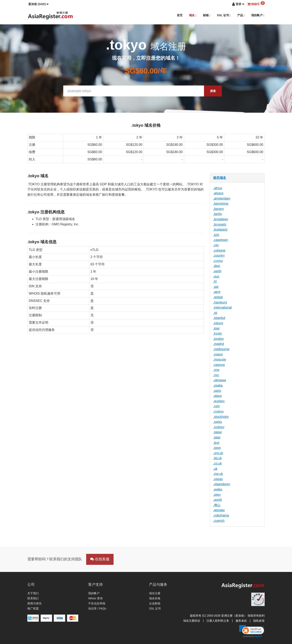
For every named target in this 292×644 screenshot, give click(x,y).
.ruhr (216, 406)
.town (217, 448)
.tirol (216, 443)
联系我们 (33, 598)
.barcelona (221, 204)
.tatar (217, 437)
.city (216, 245)
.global (218, 297)
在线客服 (100, 559)
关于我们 (33, 593)
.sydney (219, 427)
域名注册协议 (192, 621)
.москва (219, 510)
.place (217, 396)
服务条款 (241, 621)
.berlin (218, 214)
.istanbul (219, 318)
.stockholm (221, 417)
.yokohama (221, 515)
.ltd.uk (217, 458)
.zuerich (219, 521)
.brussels (220, 224)
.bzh (216, 235)
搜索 (213, 91)
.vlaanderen (222, 484)
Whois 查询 (95, 598)
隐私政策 (259, 621)
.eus (216, 276)
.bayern (218, 209)
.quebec (219, 401)
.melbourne (221, 349)
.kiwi (216, 328)
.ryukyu (218, 411)
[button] (39, 4)
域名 (193, 15)
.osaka (218, 385)
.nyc (216, 375)
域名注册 (155, 593)
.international (222, 307)
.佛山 (217, 505)
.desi (217, 266)
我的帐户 (258, 15)
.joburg (218, 323)
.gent (217, 292)
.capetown (221, 240)
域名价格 (155, 598)
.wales (218, 489)
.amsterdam (222, 198)
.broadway (221, 219)
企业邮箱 (155, 603)
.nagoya (219, 365)
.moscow (220, 359)
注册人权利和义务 (218, 621)
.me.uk (218, 474)
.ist (215, 313)
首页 (180, 15)
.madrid (218, 344)
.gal (216, 287)
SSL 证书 (224, 15)
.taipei (217, 432)
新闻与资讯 (34, 603)
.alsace (218, 193)
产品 (241, 15)
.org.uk (218, 453)
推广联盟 (33, 608)
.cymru (218, 261)
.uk (215, 469)
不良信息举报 (97, 603)
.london (218, 339)
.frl (215, 281)
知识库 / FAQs (97, 608)
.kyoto (217, 333)
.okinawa (220, 380)
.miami (218, 354)
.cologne (219, 250)
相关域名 (220, 178)
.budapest (220, 230)
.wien (217, 495)
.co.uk (217, 463)
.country (219, 256)
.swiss (218, 422)
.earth (217, 271)
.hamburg (220, 302)
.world (217, 500)
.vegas (218, 479)
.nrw (216, 370)
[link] (252, 631)
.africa (218, 188)
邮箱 (207, 15)
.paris (217, 391)
